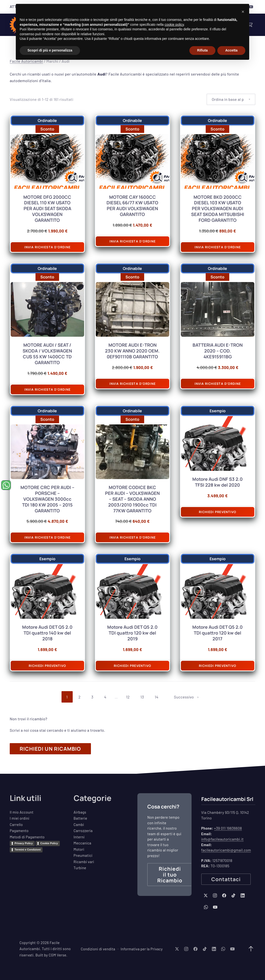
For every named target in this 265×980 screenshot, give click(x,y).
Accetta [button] (231, 50)
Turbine (80, 868)
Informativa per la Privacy (142, 949)
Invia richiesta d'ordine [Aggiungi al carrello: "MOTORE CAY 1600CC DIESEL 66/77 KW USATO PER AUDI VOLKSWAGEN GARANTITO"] (132, 241)
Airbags (80, 812)
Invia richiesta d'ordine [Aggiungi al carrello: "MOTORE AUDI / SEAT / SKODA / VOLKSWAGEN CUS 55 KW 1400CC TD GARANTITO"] (47, 389)
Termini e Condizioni (28, 850)
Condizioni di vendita (98, 949)
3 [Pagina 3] (93, 697)
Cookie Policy (49, 843)
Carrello (16, 825)
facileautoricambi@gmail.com (226, 850)
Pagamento (19, 831)
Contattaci (226, 879)
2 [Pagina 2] (80, 697)
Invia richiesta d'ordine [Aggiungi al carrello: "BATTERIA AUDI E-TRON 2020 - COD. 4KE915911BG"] (218, 384)
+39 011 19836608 (228, 828)
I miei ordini (20, 818)
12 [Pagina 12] (128, 697)
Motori (79, 849)
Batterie (80, 818)
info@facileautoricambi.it (223, 839)
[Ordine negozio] (231, 99)
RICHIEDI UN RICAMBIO (50, 749)
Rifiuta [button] (203, 50)
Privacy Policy (24, 843)
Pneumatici (83, 855)
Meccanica (83, 843)
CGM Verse (57, 955)
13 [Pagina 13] (142, 697)
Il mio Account (22, 812)
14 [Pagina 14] (156, 697)
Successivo (184, 697)
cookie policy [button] (174, 25)
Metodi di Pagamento (27, 837)
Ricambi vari (84, 862)
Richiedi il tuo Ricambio (170, 875)
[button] (243, 12)
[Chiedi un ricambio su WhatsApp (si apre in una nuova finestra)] (6, 485)
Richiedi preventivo (217, 512)
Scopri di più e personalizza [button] (50, 50)
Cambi (79, 825)
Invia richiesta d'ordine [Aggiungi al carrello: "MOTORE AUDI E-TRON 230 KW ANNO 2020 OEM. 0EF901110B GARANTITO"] (132, 384)
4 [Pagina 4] (105, 697)
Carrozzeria (83, 831)
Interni (79, 837)
